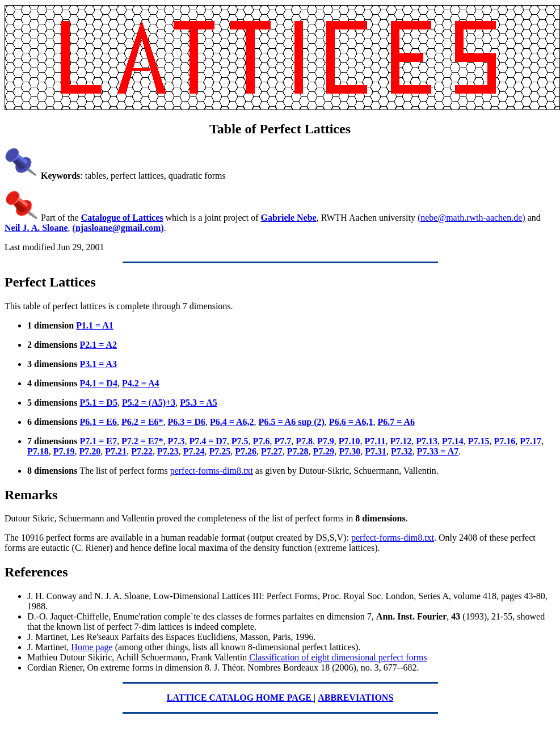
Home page (92, 647)
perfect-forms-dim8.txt (212, 471)
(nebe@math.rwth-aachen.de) (471, 218)
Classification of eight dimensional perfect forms (338, 657)
